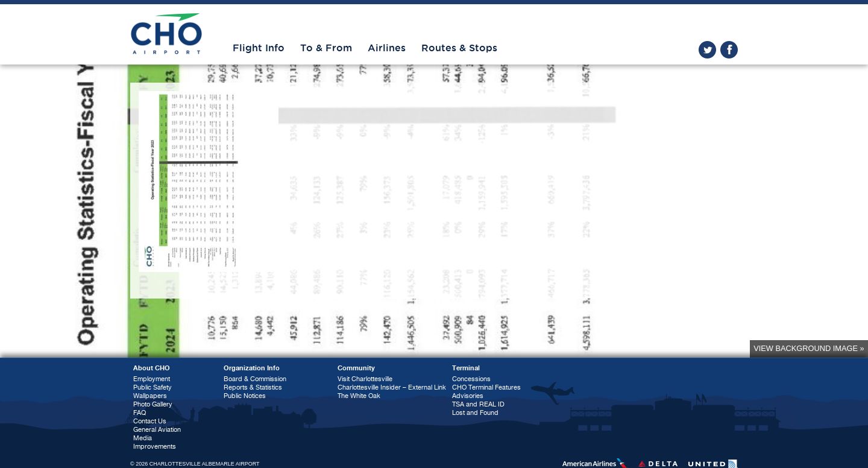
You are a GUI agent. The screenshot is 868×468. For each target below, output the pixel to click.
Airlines (387, 48)
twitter (707, 50)
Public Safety (153, 387)
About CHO (152, 368)
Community (356, 368)
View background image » (809, 348)
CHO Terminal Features (486, 387)
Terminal (466, 368)
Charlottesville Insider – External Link (392, 387)
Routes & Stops (459, 48)
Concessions (471, 379)
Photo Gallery (153, 404)
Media (143, 438)
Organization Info (252, 368)
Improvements (155, 447)
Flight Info (259, 48)
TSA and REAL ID (478, 404)
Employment (152, 379)
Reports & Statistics (253, 387)
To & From (326, 48)
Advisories (468, 396)
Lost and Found (475, 413)
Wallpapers (150, 396)
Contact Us (150, 421)
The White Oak (359, 396)
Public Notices (245, 396)
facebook (729, 50)
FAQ (140, 413)
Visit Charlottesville (365, 379)
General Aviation (157, 430)
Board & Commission (255, 379)
